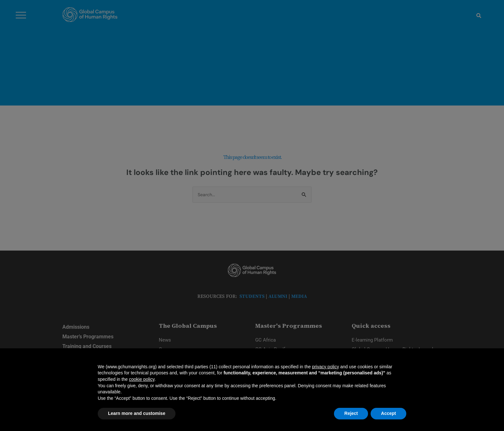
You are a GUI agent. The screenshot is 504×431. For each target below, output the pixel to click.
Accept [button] (388, 413)
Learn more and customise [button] (137, 413)
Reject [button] (351, 413)
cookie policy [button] (142, 379)
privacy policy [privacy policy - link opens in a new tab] (326, 367)
